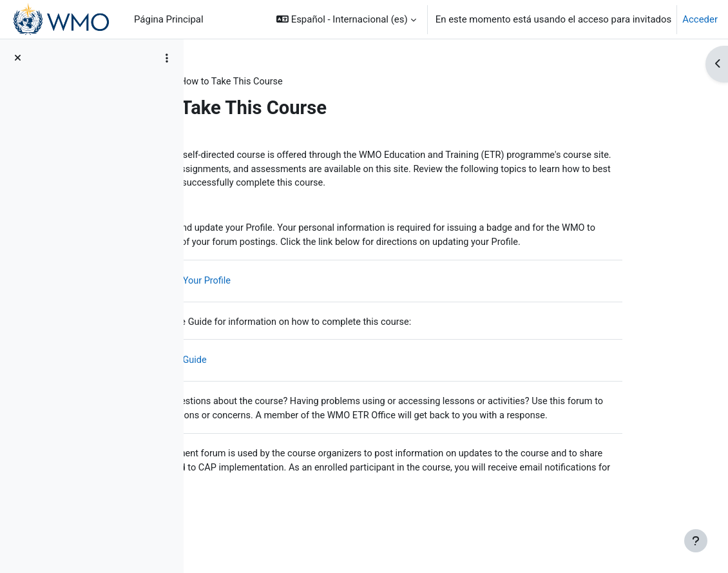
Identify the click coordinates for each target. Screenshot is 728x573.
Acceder (700, 19)
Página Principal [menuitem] (169, 19)
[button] (346, 19)
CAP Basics (234, 82)
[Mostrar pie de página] (696, 541)
